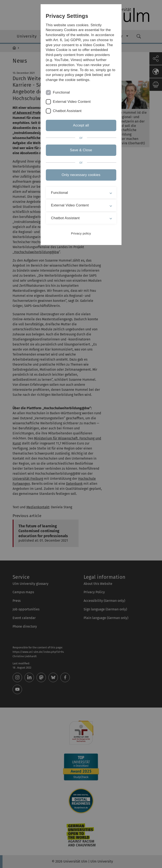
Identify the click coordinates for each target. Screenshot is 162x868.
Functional (61, 92)
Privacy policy (81, 233)
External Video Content (72, 102)
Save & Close (81, 150)
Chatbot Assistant (67, 111)
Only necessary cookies (81, 175)
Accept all (81, 125)
